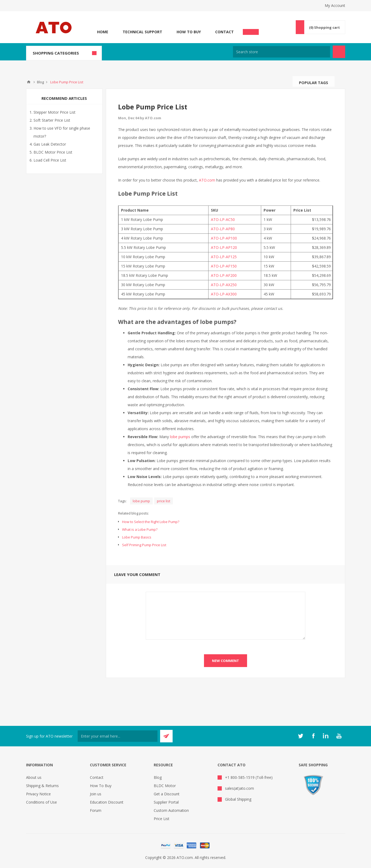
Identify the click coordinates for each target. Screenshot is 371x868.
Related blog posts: (134, 513)
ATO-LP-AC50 (223, 219)
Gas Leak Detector (50, 144)
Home (103, 32)
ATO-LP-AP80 (223, 229)
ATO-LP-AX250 (224, 285)
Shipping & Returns (42, 786)
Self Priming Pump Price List (144, 545)
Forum (96, 810)
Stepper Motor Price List (55, 112)
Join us (96, 794)
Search (340, 81)
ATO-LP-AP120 (224, 247)
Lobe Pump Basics (137, 537)
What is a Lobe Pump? (140, 529)
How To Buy (189, 32)
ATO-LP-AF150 (224, 266)
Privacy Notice (38, 794)
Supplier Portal (166, 802)
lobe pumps (180, 437)
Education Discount (107, 802)
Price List (162, 819)
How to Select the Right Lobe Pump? (151, 522)
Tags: (122, 501)
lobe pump (141, 501)
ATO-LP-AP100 (224, 238)
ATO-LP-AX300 (224, 294)
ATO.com (207, 180)
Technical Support (142, 32)
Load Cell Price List (50, 160)
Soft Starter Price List (52, 120)
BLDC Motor (165, 786)
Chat (251, 30)
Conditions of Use (41, 802)
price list (164, 501)
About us (34, 777)
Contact (224, 32)
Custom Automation (171, 810)
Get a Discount (167, 794)
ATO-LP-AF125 (224, 257)
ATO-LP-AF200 (224, 275)
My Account (335, 5)
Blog (158, 777)
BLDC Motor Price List (53, 152)
